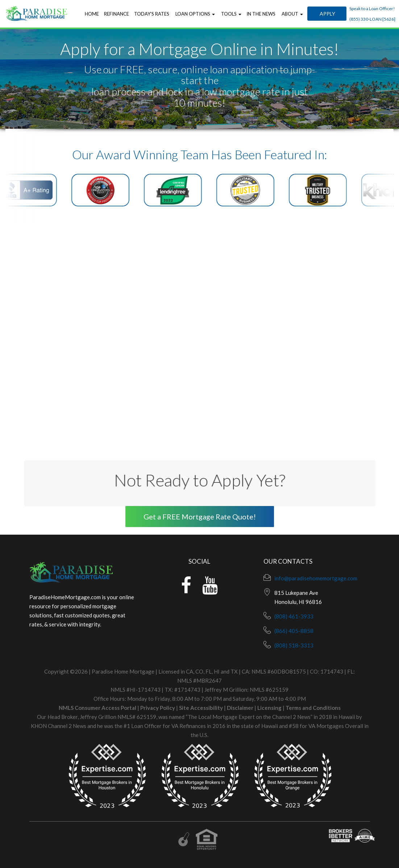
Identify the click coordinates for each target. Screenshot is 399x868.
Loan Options (195, 14)
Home (92, 14)
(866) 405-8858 (294, 631)
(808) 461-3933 (294, 616)
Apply (327, 14)
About (292, 14)
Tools (231, 14)
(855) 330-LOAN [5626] (372, 19)
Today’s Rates (152, 14)
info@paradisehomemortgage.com (316, 578)
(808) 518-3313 (294, 645)
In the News (261, 14)
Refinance (117, 14)
